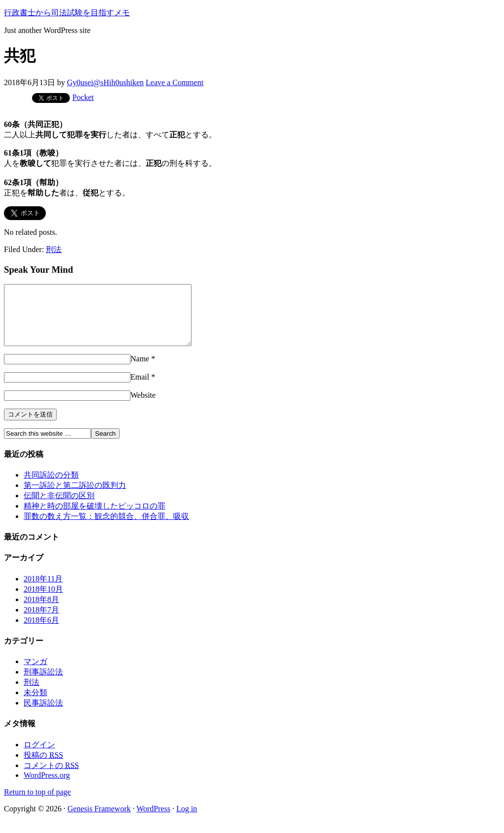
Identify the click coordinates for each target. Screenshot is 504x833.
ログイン (39, 756)
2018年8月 (41, 611)
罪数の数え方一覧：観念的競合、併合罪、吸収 (106, 528)
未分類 (35, 704)
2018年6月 (41, 632)
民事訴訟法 (43, 715)
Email (140, 389)
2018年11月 (43, 591)
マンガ (35, 673)
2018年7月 (41, 622)
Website (143, 407)
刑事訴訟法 (43, 684)
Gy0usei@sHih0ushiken (105, 82)
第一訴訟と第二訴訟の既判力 (75, 497)
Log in (187, 820)
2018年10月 (43, 601)
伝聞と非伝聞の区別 (59, 507)
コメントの (51, 777)
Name (140, 370)
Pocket (83, 97)
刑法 (54, 249)
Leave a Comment (174, 82)
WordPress (153, 820)
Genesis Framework (99, 820)
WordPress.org (47, 787)
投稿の (43, 767)
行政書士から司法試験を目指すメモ (67, 13)
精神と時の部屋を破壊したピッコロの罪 (94, 518)
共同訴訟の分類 (51, 487)
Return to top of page (37, 804)
